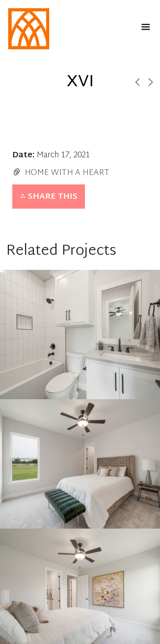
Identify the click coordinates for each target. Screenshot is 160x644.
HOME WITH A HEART (67, 173)
